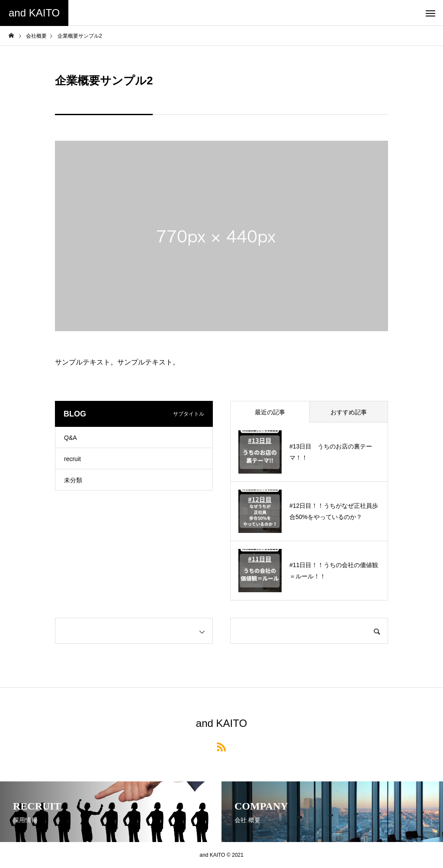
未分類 (73, 480)
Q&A (71, 438)
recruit (72, 459)
